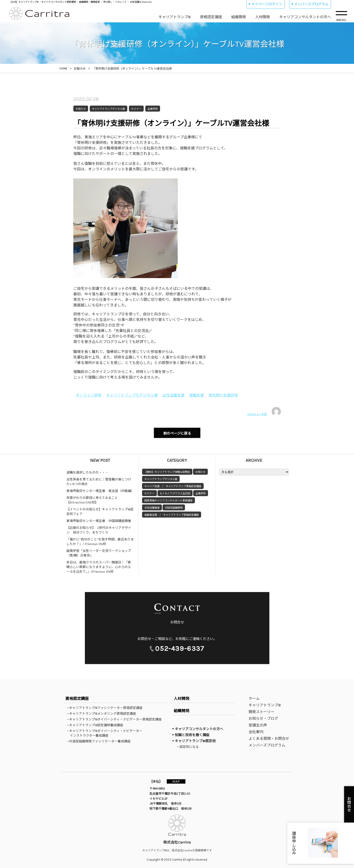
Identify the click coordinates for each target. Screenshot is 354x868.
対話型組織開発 (174, 508)
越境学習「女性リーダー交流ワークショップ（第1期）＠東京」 (99, 553)
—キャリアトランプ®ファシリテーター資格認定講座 (106, 708)
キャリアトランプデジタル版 (161, 479)
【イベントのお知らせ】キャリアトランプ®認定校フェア (100, 511)
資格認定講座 (211, 17)
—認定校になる (189, 747)
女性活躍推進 (152, 508)
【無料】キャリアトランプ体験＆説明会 (167, 472)
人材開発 (263, 17)
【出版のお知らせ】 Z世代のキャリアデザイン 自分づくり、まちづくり (99, 530)
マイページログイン (267, 4)
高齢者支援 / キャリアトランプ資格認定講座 (172, 515)
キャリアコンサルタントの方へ (305, 17)
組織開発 (239, 17)
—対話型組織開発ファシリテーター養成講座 (100, 741)
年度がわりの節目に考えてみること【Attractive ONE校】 (92, 500)
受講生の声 (258, 725)
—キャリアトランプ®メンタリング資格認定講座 (103, 713)
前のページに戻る (177, 433)
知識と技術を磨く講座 (192, 735)
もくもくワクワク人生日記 (175, 493)
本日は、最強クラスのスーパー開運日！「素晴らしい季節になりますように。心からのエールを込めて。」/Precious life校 (99, 567)
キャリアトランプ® (175, 17)
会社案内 (256, 732)
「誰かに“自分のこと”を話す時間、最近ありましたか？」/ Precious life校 (100, 541)
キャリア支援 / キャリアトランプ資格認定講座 (173, 486)
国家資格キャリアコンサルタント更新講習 (168, 500)
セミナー (149, 493)
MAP (176, 781)
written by (264, 412)
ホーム (254, 698)
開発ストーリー (262, 712)
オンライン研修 (89, 395)
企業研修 (201, 493)
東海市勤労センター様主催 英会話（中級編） (100, 491)
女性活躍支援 (173, 395)
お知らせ (200, 472)
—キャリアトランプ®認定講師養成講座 (97, 725)
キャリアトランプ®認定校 (195, 741)
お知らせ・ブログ (263, 718)
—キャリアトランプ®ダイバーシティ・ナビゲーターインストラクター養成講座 (106, 733)
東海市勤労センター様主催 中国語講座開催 (99, 521)
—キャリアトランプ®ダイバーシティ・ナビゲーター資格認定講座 (116, 719)
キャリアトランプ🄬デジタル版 (132, 395)
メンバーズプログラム (311, 4)
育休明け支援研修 (223, 395)
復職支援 (196, 395)
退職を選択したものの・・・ (87, 472)
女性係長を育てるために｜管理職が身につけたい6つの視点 (99, 481)
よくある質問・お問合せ (269, 738)
